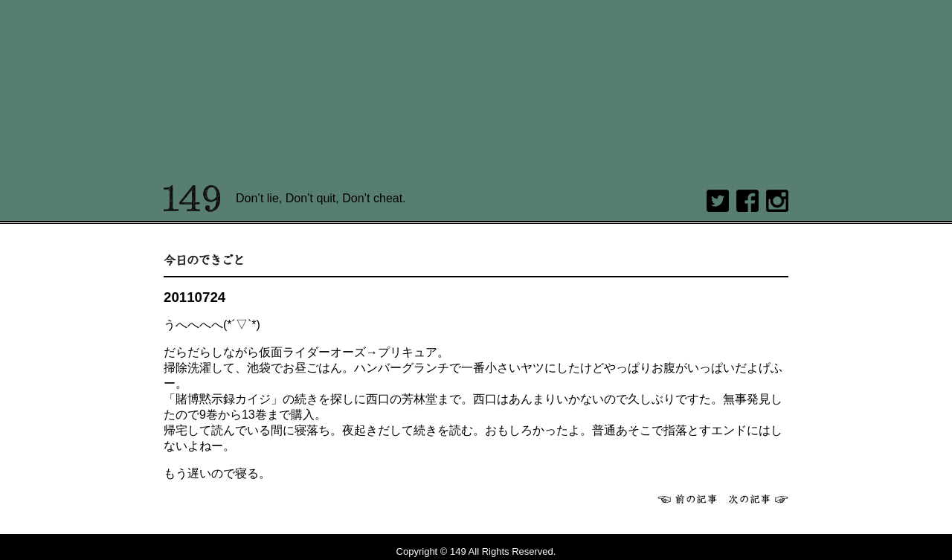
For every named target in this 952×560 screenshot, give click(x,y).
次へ (759, 499)
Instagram (777, 201)
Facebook (747, 201)
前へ (687, 499)
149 (192, 199)
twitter (718, 201)
